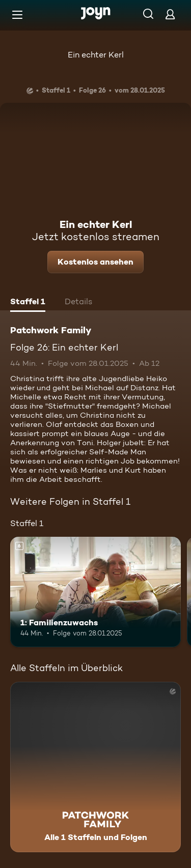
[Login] (170, 14)
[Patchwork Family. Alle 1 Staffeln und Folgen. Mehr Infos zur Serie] (95, 767)
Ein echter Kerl (96, 55)
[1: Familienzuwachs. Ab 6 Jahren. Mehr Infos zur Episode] (95, 592)
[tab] (28, 303)
